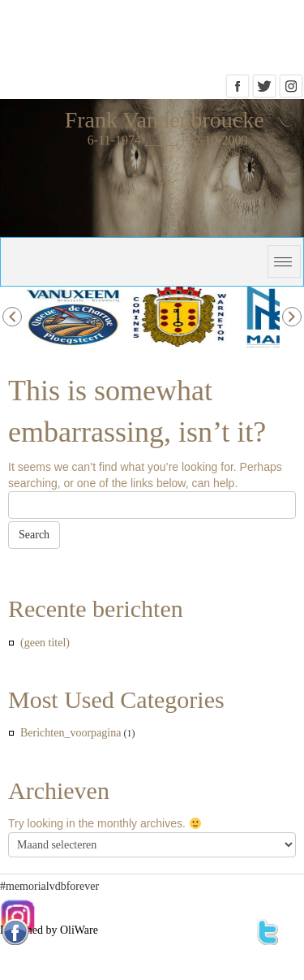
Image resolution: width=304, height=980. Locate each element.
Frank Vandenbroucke (165, 120)
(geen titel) (45, 643)
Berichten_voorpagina (71, 733)
